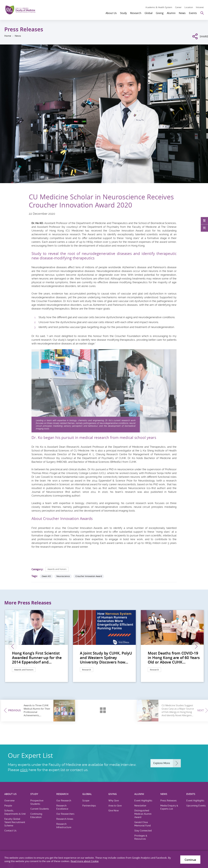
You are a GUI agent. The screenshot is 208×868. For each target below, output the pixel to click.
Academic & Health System (159, 7)
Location (189, 7)
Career (178, 7)
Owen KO (46, 576)
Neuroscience (63, 576)
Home (8, 36)
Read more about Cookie (85, 861)
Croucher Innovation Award (89, 576)
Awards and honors (57, 569)
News (18, 36)
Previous (13, 646)
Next (196, 646)
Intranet (200, 7)
